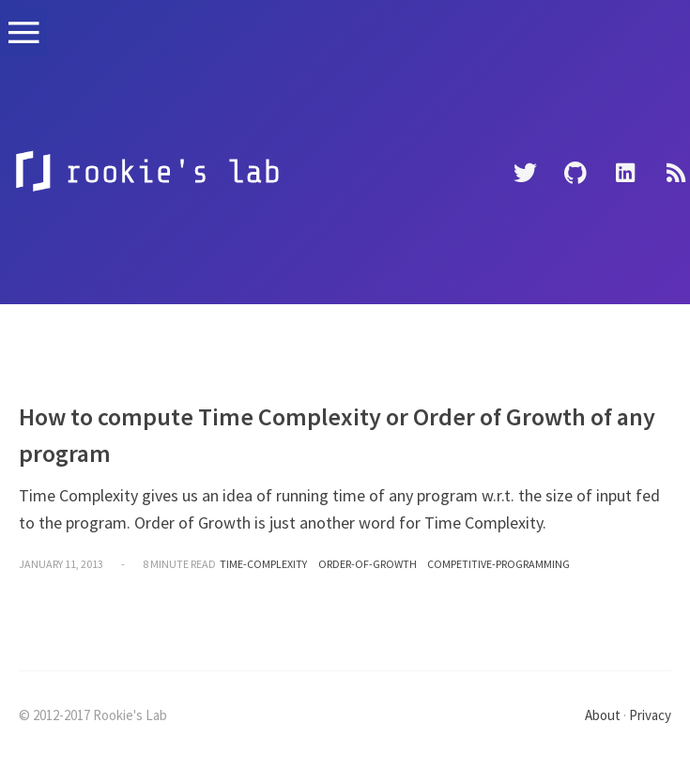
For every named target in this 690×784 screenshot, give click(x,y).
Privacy (650, 715)
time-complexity (263, 564)
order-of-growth (368, 564)
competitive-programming (498, 564)
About (603, 715)
